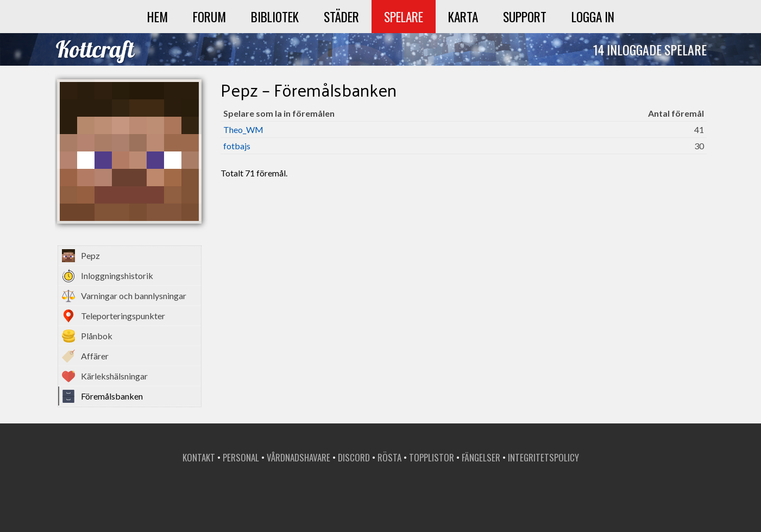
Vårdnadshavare (298, 457)
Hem (158, 17)
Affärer (95, 356)
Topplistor (432, 457)
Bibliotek (275, 17)
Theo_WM (243, 129)
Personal (241, 457)
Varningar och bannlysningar (134, 296)
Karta (463, 17)
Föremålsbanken (112, 396)
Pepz (90, 255)
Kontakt (199, 457)
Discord (354, 457)
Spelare (404, 17)
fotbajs (237, 146)
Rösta (389, 457)
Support (525, 17)
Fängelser (481, 457)
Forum (209, 17)
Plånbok (97, 336)
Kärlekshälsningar (114, 376)
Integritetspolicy (543, 457)
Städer (341, 17)
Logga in (593, 17)
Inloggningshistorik (117, 275)
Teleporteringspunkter (123, 316)
